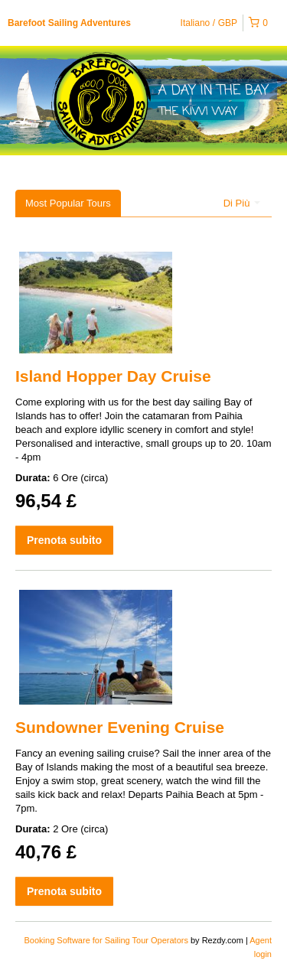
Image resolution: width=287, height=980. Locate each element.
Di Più (242, 203)
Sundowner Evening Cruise (120, 727)
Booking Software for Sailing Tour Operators (108, 940)
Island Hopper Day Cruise (113, 376)
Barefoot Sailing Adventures (69, 23)
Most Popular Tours (68, 203)
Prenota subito (64, 540)
